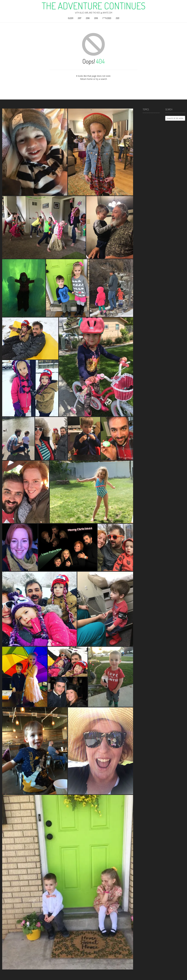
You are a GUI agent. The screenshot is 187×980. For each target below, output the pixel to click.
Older (71, 18)
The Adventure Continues (94, 6)
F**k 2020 (107, 18)
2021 (118, 18)
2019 (96, 18)
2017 (80, 18)
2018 (88, 18)
